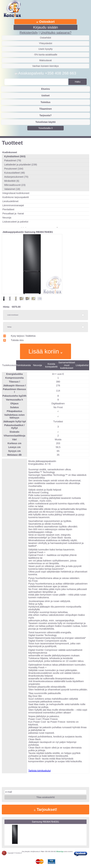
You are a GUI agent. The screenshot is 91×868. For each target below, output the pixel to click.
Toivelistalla (46, 128)
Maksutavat (45, 60)
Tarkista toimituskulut (39, 771)
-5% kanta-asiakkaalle (45, 55)
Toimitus (45, 102)
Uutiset (45, 95)
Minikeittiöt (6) (12, 181)
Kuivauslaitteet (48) (15, 173)
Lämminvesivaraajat (13, 205)
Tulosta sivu (13, 340)
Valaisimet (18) (12, 189)
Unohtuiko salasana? (56, 33)
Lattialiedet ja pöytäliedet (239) (21, 165)
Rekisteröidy (29, 33)
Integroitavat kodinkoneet (16, 193)
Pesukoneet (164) (14, 169)
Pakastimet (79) (13, 160)
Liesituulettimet (10, 201)
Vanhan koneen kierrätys (45, 66)
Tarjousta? (46, 115)
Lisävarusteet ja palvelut (15, 222)
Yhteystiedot (45, 43)
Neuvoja (7, 218)
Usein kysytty (45, 49)
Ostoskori (45, 22)
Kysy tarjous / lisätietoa (19, 336)
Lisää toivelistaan (13, 315)
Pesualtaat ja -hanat (13, 213)
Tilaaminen (45, 109)
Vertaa (9, 327)
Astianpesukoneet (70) (16, 177)
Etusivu (45, 89)
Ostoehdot (45, 38)
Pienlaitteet (8, 209)
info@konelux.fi (35, 852)
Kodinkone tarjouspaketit (16, 197)
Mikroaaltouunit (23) (15, 185)
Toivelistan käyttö (45, 122)
